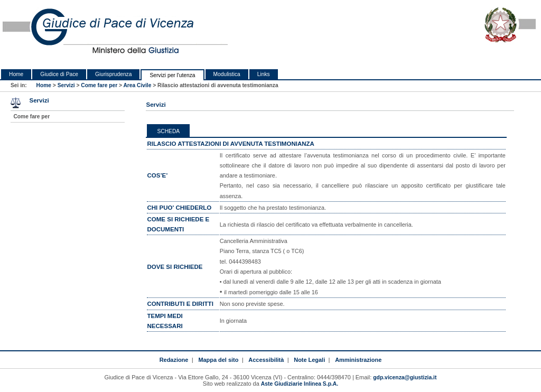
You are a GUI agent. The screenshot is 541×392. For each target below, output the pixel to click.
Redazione (174, 360)
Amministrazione (358, 360)
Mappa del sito (218, 360)
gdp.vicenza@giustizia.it (405, 377)
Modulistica (227, 74)
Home (16, 74)
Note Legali (309, 360)
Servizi (66, 85)
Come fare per (99, 85)
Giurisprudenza (113, 74)
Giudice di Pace (59, 74)
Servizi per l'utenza (172, 75)
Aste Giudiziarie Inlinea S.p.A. (300, 384)
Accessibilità (266, 360)
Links (264, 74)
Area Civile (137, 85)
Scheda (168, 131)
